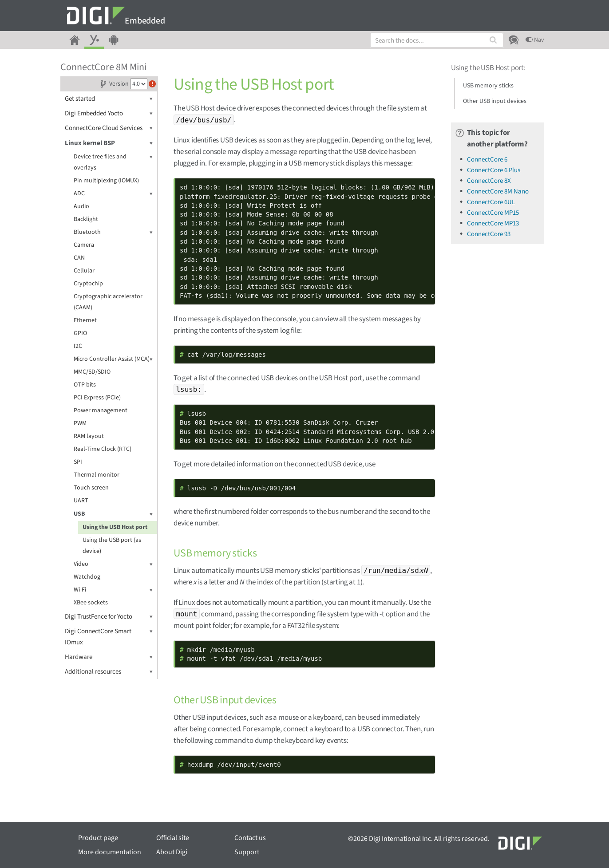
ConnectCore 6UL (491, 202)
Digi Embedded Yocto (109, 113)
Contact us (250, 838)
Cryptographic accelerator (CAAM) (108, 302)
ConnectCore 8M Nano (498, 191)
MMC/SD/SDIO (92, 372)
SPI (78, 462)
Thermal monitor (97, 475)
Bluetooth (113, 232)
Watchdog (87, 577)
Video (113, 564)
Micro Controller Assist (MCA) (113, 359)
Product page (98, 838)
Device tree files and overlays (113, 162)
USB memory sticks (488, 86)
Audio (81, 206)
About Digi (172, 852)
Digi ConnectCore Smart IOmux (109, 636)
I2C (78, 346)
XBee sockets (91, 603)
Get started (109, 99)
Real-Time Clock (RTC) (103, 449)
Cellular (84, 271)
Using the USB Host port (115, 527)
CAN (79, 258)
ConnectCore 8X (489, 181)
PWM (80, 423)
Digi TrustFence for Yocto (109, 617)
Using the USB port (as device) (112, 546)
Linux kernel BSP (109, 143)
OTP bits (85, 385)
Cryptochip (88, 284)
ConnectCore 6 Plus (494, 170)
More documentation (110, 852)
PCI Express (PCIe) (97, 398)
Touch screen (91, 488)
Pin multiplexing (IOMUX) (106, 181)
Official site (173, 838)
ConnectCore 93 (489, 234)
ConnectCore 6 (487, 160)
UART (81, 501)
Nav (535, 40)
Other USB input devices (495, 101)
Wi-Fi (113, 590)
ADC (113, 194)
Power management (101, 410)
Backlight (86, 219)
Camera (84, 245)
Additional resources (109, 672)
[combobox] (437, 40)
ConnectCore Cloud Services (109, 128)
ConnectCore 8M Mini (103, 67)
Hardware (109, 657)
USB (113, 514)
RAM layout (89, 436)
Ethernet (85, 320)
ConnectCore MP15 (493, 213)
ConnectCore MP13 (493, 223)
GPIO (80, 333)
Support (247, 852)
